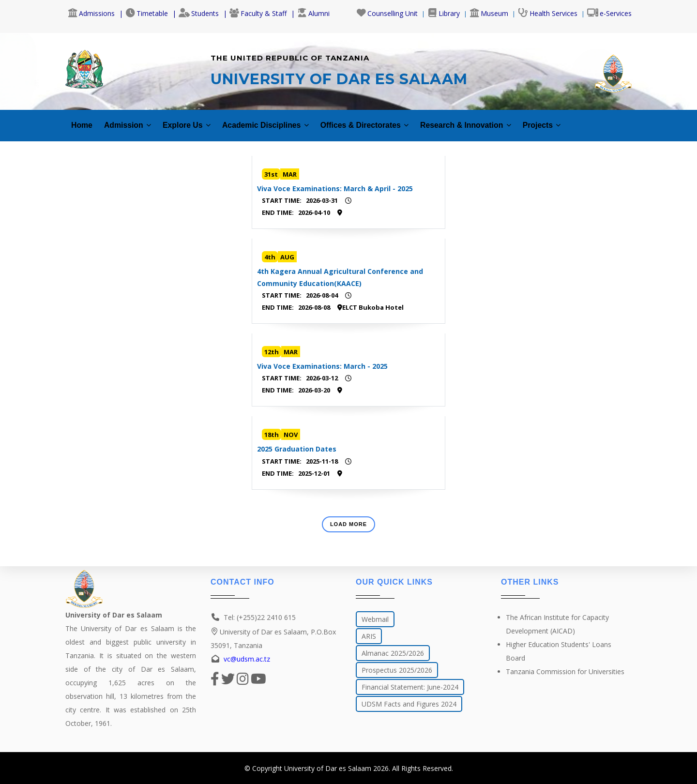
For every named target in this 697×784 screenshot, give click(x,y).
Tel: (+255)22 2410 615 (260, 617)
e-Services (609, 13)
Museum (489, 13)
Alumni (313, 13)
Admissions (91, 13)
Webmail (375, 619)
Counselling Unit (387, 13)
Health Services (548, 13)
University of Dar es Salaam (328, 768)
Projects (591, 120)
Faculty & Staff (258, 13)
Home (83, 120)
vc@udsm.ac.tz (247, 659)
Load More (348, 518)
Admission (132, 120)
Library (444, 13)
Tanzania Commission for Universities (565, 671)
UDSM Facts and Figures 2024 (409, 704)
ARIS (369, 636)
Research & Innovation (507, 120)
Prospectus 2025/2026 (397, 670)
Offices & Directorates (394, 120)
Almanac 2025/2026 (393, 653)
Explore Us (197, 120)
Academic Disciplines (284, 120)
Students (199, 13)
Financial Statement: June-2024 (410, 687)
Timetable (147, 13)
